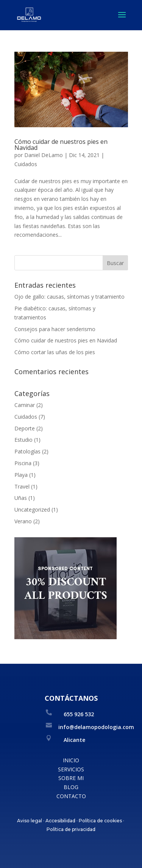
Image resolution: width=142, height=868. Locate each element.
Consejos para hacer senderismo (55, 329)
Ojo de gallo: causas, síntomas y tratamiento (69, 297)
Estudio (23, 440)
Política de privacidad (71, 829)
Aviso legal (30, 821)
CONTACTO (71, 796)
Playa (21, 475)
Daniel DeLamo (44, 155)
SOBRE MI (71, 778)
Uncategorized (32, 510)
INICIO (71, 760)
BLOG (71, 787)
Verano (23, 521)
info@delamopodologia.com (96, 727)
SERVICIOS (71, 769)
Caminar (25, 405)
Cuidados (26, 164)
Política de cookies (100, 821)
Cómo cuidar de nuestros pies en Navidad (61, 145)
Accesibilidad (60, 821)
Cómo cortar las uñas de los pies (55, 352)
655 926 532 (79, 714)
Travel (22, 486)
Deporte (25, 428)
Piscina (23, 463)
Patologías (27, 451)
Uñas (21, 498)
